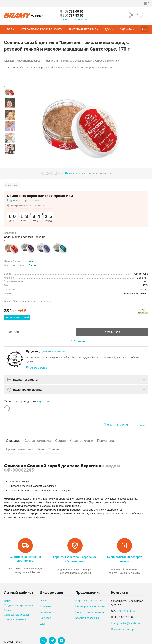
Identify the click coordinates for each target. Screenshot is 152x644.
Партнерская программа (90, 606)
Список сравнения (15, 619)
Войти (8, 601)
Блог (42, 624)
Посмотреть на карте (124, 629)
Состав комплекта (38, 441)
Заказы (8, 610)
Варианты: (10, 233)
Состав (60, 441)
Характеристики (81, 441)
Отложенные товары (16, 615)
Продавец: (33, 351)
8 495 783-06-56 (126, 611)
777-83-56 (72, 16)
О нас (43, 600)
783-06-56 (72, 12)
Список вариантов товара (126, 425)
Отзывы (54, 449)
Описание (13, 441)
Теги (41, 449)
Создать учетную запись (19, 605)
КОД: (92, 173)
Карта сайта (47, 612)
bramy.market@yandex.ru (126, 623)
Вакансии (45, 618)
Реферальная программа (91, 600)
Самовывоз (46, 606)
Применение (106, 441)
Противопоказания (20, 449)
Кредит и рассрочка (87, 618)
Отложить (76, 341)
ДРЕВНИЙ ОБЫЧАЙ (54, 352)
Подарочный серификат (90, 612)
